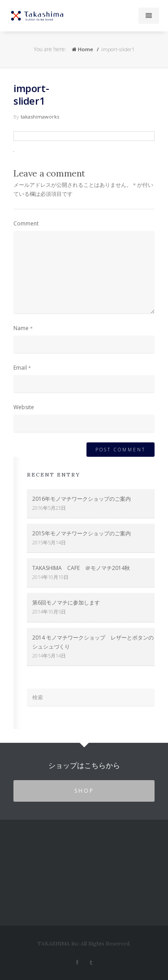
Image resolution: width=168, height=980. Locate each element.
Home (82, 49)
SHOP (84, 791)
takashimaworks (40, 117)
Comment (26, 223)
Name (21, 328)
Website (24, 407)
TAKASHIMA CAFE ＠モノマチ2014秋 (81, 568)
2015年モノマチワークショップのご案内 (82, 533)
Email (20, 368)
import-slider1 (31, 94)
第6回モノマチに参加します (66, 603)
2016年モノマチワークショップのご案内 (82, 499)
